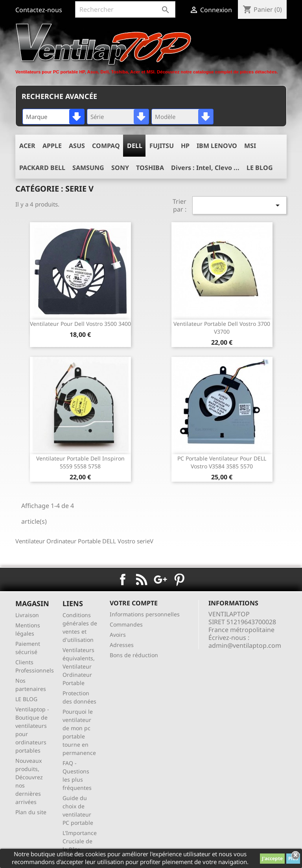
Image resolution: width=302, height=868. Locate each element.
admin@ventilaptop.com (245, 645)
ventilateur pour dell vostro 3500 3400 (80, 324)
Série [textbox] (97, 117)
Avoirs (118, 635)
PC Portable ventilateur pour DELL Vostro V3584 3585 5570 (222, 462)
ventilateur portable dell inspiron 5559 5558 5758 (80, 462)
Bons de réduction (134, 655)
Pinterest (179, 579)
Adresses (122, 645)
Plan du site (31, 812)
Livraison (27, 615)
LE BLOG (26, 699)
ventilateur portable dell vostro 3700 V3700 (222, 328)
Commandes (126, 624)
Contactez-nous (39, 10)
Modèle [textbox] (165, 117)
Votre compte (134, 603)
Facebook (123, 579)
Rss (142, 579)
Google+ (160, 579)
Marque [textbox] (37, 117)
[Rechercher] (125, 9)
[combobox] (53, 117)
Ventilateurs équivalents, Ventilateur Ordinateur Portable (79, 666)
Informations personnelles (145, 614)
